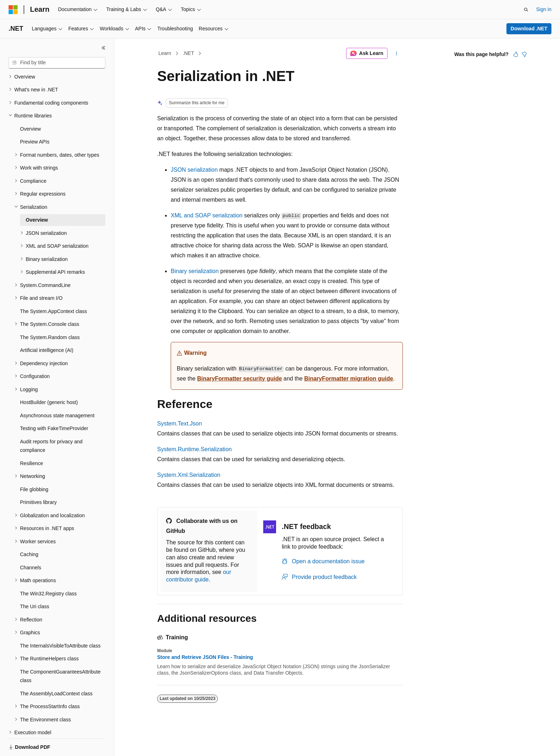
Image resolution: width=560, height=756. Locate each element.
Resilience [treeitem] (32, 439)
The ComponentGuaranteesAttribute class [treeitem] (60, 652)
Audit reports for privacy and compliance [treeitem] (51, 421)
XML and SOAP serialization (207, 215)
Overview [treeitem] (30, 104)
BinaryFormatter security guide (239, 379)
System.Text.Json (179, 424)
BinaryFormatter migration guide (349, 379)
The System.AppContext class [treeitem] (54, 287)
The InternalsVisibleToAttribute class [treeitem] (60, 621)
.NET (189, 53)
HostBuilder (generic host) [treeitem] (49, 378)
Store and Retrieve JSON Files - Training (205, 657)
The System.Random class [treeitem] (50, 313)
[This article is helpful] (516, 54)
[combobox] (57, 63)
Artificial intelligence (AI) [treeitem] (47, 326)
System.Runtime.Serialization (194, 449)
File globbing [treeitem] (34, 465)
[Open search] (526, 10)
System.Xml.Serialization (189, 475)
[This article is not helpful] (524, 54)
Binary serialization (195, 271)
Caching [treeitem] (29, 530)
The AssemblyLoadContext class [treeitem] (56, 669)
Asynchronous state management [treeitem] (57, 391)
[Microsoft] (13, 10)
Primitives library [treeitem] (38, 478)
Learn (165, 53)
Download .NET (529, 29)
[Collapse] (104, 48)
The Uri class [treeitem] (35, 582)
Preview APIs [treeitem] (35, 117)
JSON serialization (194, 170)
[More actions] (397, 54)
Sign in (544, 9)
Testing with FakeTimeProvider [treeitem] (54, 404)
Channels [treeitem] (31, 543)
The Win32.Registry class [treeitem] (48, 569)
